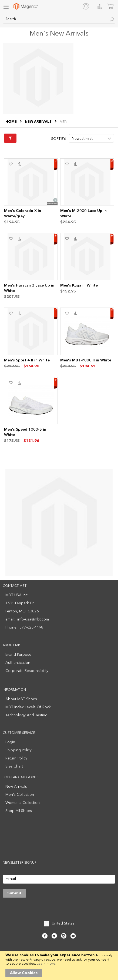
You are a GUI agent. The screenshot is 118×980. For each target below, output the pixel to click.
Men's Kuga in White (79, 285)
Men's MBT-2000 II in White (86, 360)
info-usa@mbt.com (33, 619)
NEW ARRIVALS (39, 122)
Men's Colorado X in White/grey (23, 214)
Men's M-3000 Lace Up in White (83, 214)
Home (11, 122)
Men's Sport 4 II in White (27, 360)
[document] (59, 965)
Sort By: (59, 139)
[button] (11, 164)
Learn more (46, 964)
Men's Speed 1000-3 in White (25, 432)
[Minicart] (111, 6)
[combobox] (59, 19)
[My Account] (87, 6)
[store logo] (26, 6)
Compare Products (100, 7)
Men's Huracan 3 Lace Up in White (29, 288)
